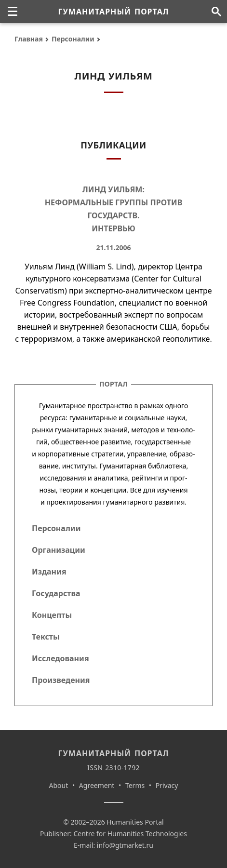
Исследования (60, 658)
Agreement (97, 785)
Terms (135, 785)
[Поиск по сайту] (216, 12)
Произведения (61, 680)
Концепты (52, 615)
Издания (49, 572)
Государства (56, 593)
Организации (59, 550)
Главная (29, 39)
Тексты (46, 637)
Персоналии (73, 39)
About (59, 785)
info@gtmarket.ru (125, 845)
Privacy (167, 785)
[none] (13, 12)
